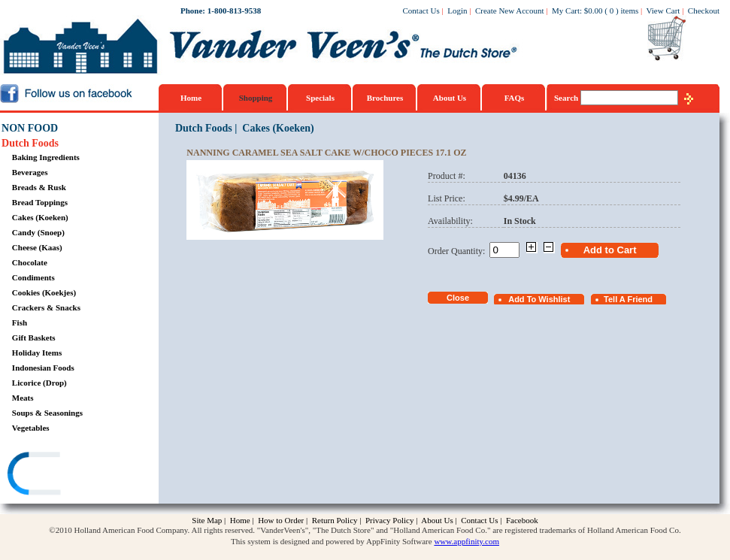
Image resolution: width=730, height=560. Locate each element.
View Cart (663, 11)
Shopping (256, 98)
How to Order (281, 520)
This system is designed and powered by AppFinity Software (332, 541)
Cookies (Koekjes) (44, 292)
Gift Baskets (34, 338)
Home (191, 98)
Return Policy (335, 520)
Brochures (385, 98)
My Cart (566, 11)
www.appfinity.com (466, 541)
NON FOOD (30, 128)
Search (567, 98)
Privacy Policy (389, 520)
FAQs (515, 98)
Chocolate (30, 262)
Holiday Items (37, 353)
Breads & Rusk (39, 187)
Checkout (704, 11)
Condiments (33, 277)
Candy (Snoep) (38, 232)
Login (457, 11)
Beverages (30, 172)
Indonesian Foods (43, 368)
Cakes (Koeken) (40, 217)
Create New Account (510, 11)
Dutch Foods (30, 143)
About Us (450, 98)
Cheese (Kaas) (37, 247)
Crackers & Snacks (46, 307)
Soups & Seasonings (47, 413)
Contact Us (421, 11)
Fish (20, 322)
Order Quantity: (459, 251)
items (629, 11)
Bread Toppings (40, 202)
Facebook (522, 520)
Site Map (207, 520)
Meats (23, 398)
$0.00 (594, 11)
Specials (320, 98)
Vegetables (31, 428)
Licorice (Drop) (39, 383)
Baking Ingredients (46, 157)
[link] (59, 475)
